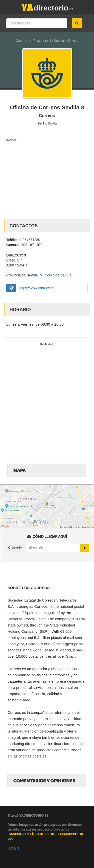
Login (14, 848)
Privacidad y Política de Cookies (32, 834)
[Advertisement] (47, 179)
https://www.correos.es (37, 288)
